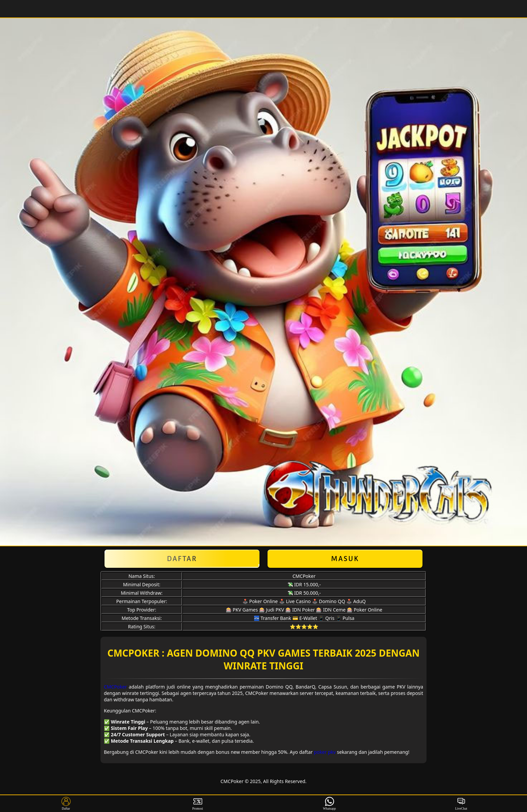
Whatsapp (330, 804)
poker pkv (325, 752)
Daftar (182, 559)
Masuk (345, 559)
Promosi (198, 804)
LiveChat (461, 804)
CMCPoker (115, 687)
